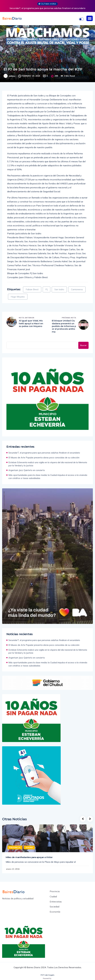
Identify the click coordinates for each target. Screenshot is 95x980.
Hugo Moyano (18, 297)
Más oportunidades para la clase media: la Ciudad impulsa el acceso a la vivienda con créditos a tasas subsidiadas (48, 477)
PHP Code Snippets (47, 975)
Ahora (29, 848)
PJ (46, 289)
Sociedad (54, 907)
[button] (90, 18)
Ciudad (53, 897)
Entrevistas (56, 902)
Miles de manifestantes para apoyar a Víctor (29, 857)
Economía (55, 912)
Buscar (83, 345)
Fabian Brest (32, 289)
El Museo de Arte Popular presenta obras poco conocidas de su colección (44, 458)
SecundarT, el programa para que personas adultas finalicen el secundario (47, 8)
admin (12, 76)
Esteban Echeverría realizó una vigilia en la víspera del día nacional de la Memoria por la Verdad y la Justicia (48, 464)
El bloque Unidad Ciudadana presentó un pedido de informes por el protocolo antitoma (64, 326)
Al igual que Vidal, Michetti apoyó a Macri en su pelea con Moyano (31, 325)
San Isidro (59, 289)
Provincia (15, 848)
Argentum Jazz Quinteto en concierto (27, 470)
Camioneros (77, 289)
